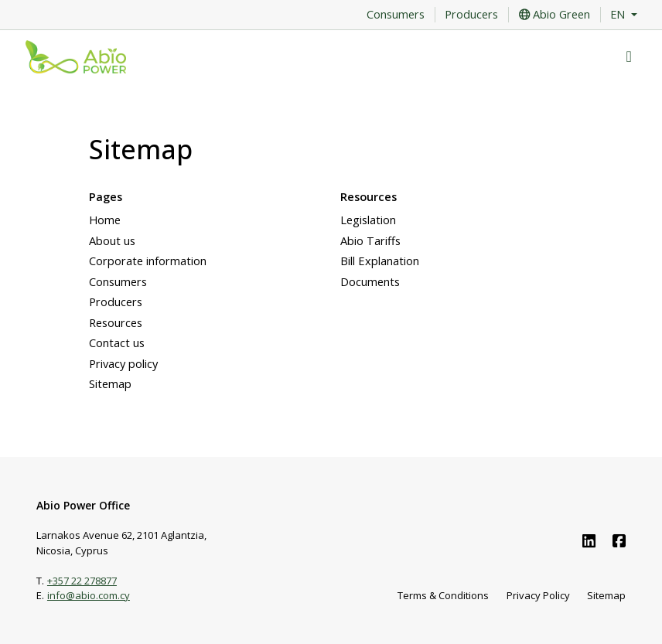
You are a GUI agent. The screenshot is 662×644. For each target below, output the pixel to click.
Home (105, 220)
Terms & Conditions (443, 595)
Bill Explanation (380, 261)
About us (112, 240)
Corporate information (148, 261)
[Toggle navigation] (629, 57)
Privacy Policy (538, 595)
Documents (370, 281)
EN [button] (619, 15)
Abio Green (555, 15)
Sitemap (110, 383)
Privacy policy (123, 363)
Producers (471, 15)
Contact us (117, 342)
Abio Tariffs (370, 240)
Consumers (396, 15)
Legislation (368, 220)
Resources (116, 322)
